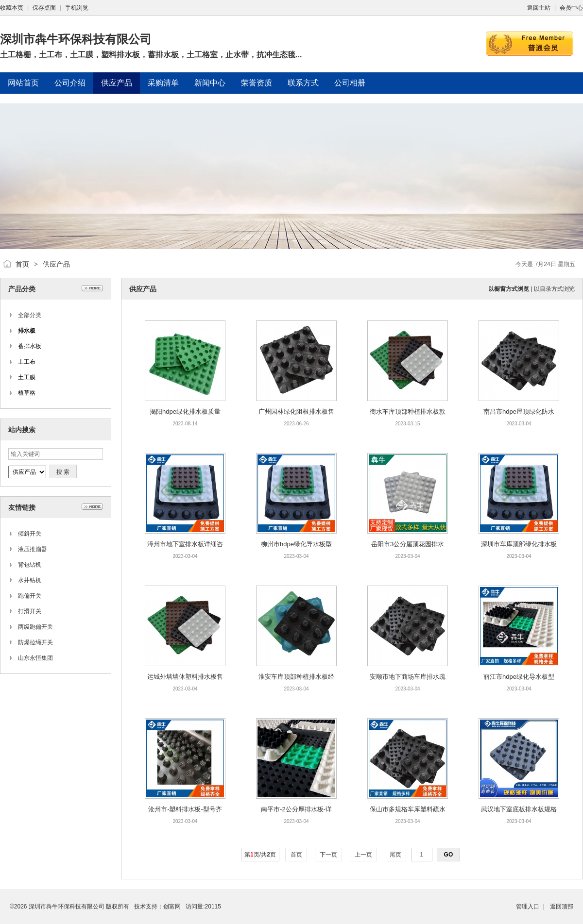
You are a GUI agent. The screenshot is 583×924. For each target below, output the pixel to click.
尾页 (396, 855)
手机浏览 (77, 8)
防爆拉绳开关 (35, 642)
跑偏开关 (30, 596)
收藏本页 (12, 8)
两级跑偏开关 (35, 627)
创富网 (172, 907)
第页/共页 (260, 855)
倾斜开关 (30, 534)
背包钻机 (30, 565)
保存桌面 (44, 8)
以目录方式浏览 (554, 289)
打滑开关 (30, 611)
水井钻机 (30, 580)
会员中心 (571, 8)
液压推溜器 (33, 549)
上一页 (364, 855)
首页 (22, 264)
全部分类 (30, 315)
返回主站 (539, 8)
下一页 (329, 855)
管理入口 (528, 907)
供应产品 (56, 264)
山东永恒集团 (35, 658)
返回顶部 (562, 907)
